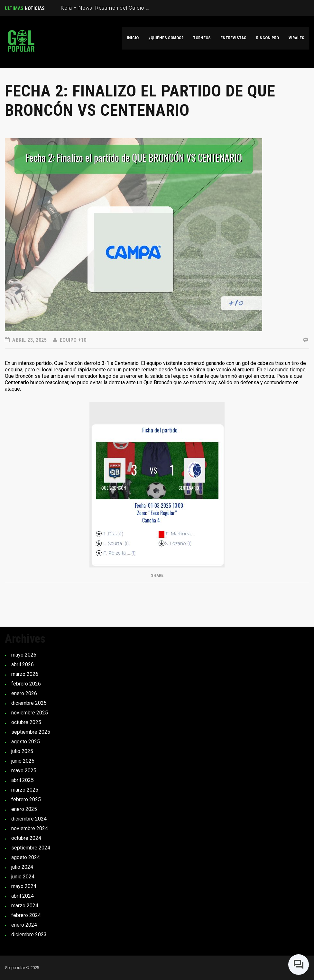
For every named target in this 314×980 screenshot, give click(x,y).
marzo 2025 (25, 790)
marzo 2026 (25, 674)
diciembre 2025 (29, 703)
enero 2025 (24, 809)
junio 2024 (23, 877)
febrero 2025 (26, 799)
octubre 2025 (26, 722)
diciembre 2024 (29, 819)
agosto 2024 (26, 857)
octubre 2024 (26, 838)
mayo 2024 (24, 886)
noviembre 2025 (30, 713)
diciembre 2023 (29, 935)
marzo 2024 (25, 906)
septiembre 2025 (31, 732)
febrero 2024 (26, 915)
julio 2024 (22, 867)
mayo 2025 (24, 771)
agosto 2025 (26, 742)
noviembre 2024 (30, 828)
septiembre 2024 (31, 848)
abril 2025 (23, 780)
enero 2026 (24, 693)
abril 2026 (23, 664)
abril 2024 (23, 896)
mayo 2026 (24, 655)
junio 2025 (23, 761)
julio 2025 (22, 751)
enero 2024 (24, 925)
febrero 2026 (26, 684)
